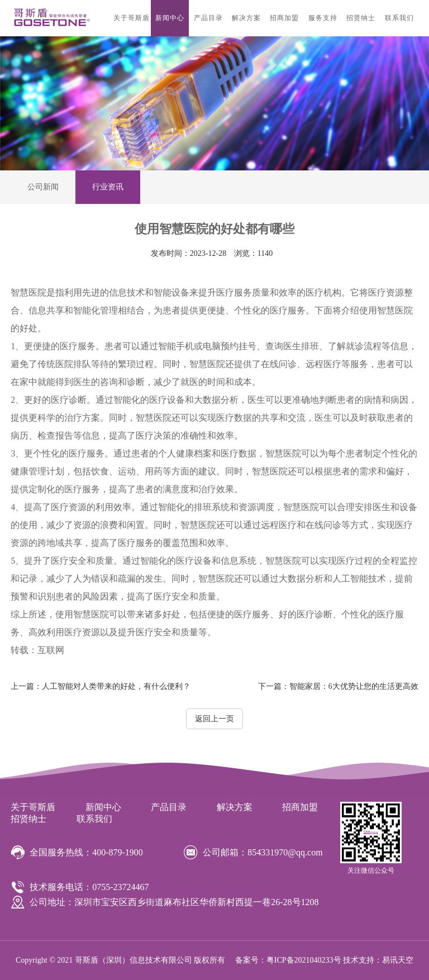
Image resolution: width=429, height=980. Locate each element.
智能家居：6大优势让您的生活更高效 (338, 686)
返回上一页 (214, 719)
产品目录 (208, 18)
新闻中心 (170, 18)
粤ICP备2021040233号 (304, 960)
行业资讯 (108, 187)
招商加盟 (284, 18)
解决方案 (246, 18)
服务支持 (323, 18)
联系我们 (399, 18)
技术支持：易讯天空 (378, 960)
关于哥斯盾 (132, 18)
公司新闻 (43, 187)
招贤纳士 (361, 18)
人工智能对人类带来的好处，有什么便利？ (101, 686)
